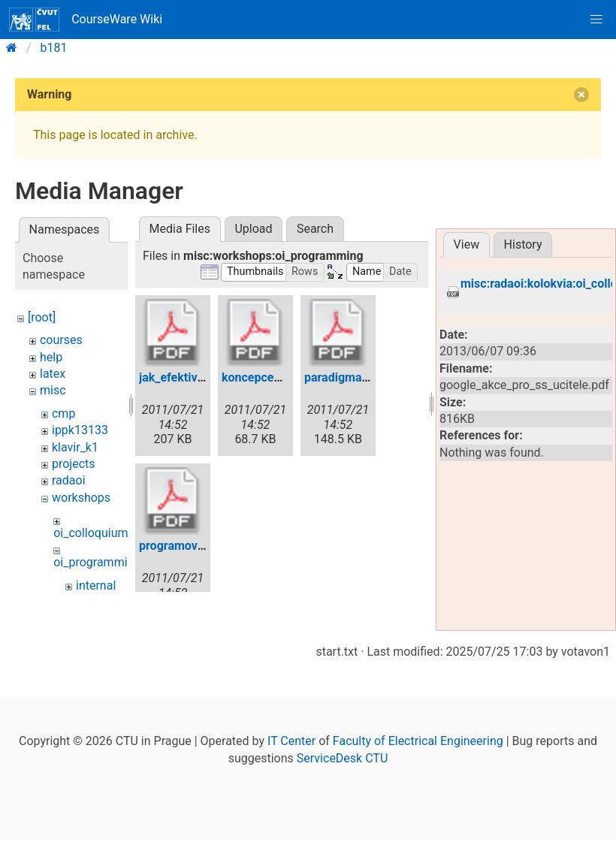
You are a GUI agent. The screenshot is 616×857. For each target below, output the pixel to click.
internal (96, 585)
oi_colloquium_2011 (107, 533)
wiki (50, 602)
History (523, 244)
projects (74, 464)
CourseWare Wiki (86, 20)
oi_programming (97, 562)
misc (53, 390)
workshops (81, 498)
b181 (54, 48)
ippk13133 (80, 430)
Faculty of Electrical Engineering (418, 785)
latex (53, 374)
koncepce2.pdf (262, 377)
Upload (253, 229)
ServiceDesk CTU (342, 802)
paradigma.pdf (344, 377)
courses (61, 340)
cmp (63, 413)
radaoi (69, 480)
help (51, 357)
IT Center (291, 785)
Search (315, 229)
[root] (42, 317)
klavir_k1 (75, 447)
